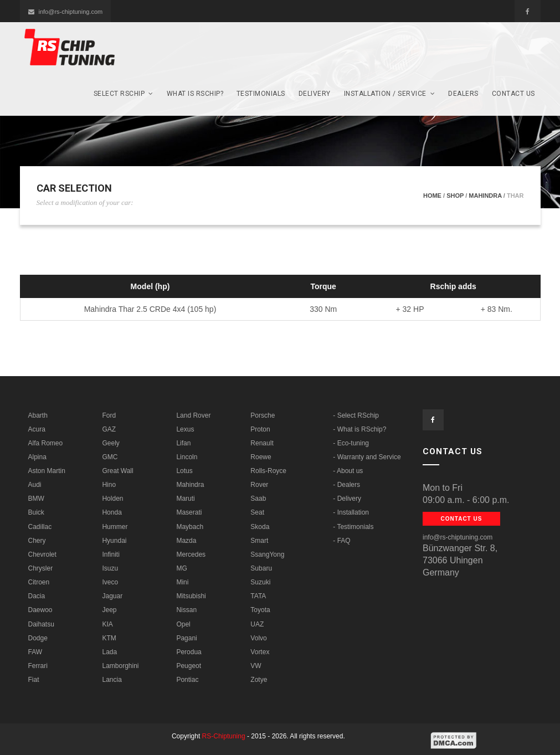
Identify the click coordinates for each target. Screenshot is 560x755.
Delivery (315, 94)
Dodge (38, 638)
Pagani (186, 638)
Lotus (184, 471)
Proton (260, 429)
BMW (36, 499)
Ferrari (38, 666)
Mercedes (191, 554)
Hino (109, 485)
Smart (259, 541)
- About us (348, 471)
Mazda (186, 541)
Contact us (513, 94)
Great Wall (117, 471)
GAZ (109, 429)
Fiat (34, 680)
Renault (262, 443)
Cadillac (40, 527)
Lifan (183, 443)
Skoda (260, 527)
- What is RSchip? (359, 429)
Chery (37, 541)
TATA (258, 596)
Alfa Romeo (46, 443)
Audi (35, 485)
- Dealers (346, 485)
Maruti (185, 499)
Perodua (189, 652)
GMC (110, 457)
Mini (182, 582)
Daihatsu (41, 624)
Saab (258, 499)
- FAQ (341, 541)
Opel (183, 624)
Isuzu (110, 568)
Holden (112, 499)
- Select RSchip (356, 415)
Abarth (38, 415)
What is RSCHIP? (195, 94)
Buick (36, 512)
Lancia (112, 680)
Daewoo (40, 610)
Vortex (260, 652)
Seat (257, 512)
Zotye (259, 680)
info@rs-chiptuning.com (66, 12)
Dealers (463, 94)
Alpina (37, 457)
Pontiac (187, 680)
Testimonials (261, 94)
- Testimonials (353, 527)
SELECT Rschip (124, 94)
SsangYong (267, 554)
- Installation (351, 512)
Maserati (189, 512)
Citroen (39, 582)
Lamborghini (120, 666)
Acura (37, 429)
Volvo (258, 638)
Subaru (261, 568)
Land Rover (193, 415)
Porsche (263, 415)
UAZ (257, 624)
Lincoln (187, 457)
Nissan (186, 610)
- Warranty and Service (367, 457)
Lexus (185, 429)
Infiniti (111, 554)
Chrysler (41, 568)
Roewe (261, 457)
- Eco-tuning (351, 443)
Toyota (260, 610)
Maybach (190, 527)
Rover (259, 485)
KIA (107, 624)
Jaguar (112, 596)
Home (432, 196)
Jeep (109, 610)
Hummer (115, 527)
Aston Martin (47, 471)
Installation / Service (390, 94)
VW (256, 666)
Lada (109, 652)
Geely (111, 443)
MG (181, 568)
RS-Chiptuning (224, 736)
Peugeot (189, 666)
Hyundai (114, 541)
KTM (109, 638)
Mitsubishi (191, 596)
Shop (455, 196)
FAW (35, 652)
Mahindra (485, 196)
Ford (109, 415)
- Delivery (347, 499)
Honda (112, 512)
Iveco (110, 582)
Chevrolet (42, 554)
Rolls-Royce (268, 471)
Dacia (37, 596)
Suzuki (260, 582)
